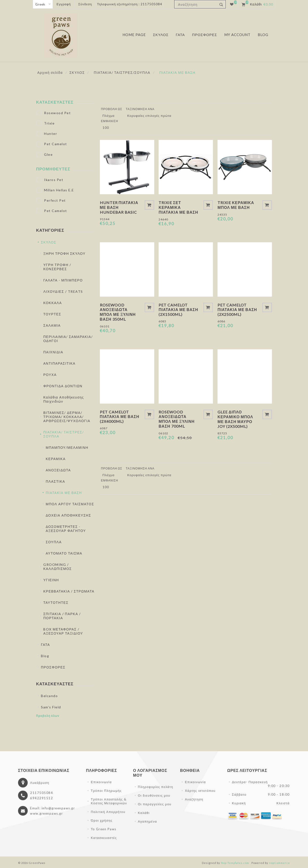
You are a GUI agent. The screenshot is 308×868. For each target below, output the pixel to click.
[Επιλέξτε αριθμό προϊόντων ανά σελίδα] (107, 128)
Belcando (49, 696)
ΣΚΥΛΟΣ (49, 242)
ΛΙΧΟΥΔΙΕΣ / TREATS (63, 291)
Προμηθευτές (53, 169)
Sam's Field (51, 707)
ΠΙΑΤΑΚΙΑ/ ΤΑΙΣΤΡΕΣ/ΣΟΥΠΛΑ (64, 434)
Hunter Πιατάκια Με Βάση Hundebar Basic (119, 207)
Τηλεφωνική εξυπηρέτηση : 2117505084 (130, 4)
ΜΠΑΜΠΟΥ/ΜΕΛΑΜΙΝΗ (67, 447)
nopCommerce (279, 863)
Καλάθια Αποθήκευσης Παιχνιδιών (64, 399)
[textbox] (196, 4)
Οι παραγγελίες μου (155, 804)
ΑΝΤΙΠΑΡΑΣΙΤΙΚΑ (59, 363)
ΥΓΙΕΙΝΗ (51, 580)
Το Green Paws (103, 829)
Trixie (49, 123)
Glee (48, 154)
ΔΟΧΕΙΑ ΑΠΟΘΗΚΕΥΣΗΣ (68, 515)
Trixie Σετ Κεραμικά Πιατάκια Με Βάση (178, 207)
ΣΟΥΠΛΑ (54, 542)
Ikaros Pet (54, 180)
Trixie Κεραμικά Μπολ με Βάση (236, 205)
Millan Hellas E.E (59, 190)
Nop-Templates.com (235, 863)
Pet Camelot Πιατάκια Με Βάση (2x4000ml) (120, 417)
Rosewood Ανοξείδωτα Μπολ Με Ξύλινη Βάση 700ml (176, 419)
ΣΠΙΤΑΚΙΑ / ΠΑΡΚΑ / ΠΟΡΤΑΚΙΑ (62, 616)
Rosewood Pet (57, 113)
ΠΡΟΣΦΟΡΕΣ (53, 667)
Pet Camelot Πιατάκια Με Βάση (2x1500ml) (178, 310)
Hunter (51, 134)
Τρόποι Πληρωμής (106, 791)
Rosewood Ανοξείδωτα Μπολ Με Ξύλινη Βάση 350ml (118, 312)
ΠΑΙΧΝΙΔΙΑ (53, 352)
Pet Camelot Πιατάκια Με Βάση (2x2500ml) (237, 310)
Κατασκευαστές (55, 102)
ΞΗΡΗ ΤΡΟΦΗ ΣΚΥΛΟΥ (64, 253)
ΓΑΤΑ (45, 645)
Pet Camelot (56, 144)
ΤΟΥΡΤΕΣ (52, 314)
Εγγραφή (64, 4)
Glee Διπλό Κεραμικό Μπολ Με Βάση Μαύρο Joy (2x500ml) (235, 419)
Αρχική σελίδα (50, 72)
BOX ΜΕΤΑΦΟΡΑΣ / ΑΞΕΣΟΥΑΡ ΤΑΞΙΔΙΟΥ (63, 631)
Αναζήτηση (194, 799)
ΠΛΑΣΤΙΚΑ (55, 481)
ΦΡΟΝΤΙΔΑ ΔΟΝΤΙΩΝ (63, 386)
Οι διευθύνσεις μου (154, 795)
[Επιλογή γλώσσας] (43, 4)
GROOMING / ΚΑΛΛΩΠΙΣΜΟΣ (58, 567)
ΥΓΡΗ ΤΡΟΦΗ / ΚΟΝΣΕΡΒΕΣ (57, 267)
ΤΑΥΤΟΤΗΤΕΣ (56, 603)
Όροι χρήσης (102, 820)
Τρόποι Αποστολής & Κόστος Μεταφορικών (109, 801)
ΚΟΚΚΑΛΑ (53, 303)
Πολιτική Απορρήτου (108, 812)
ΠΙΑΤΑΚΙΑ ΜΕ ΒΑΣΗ (64, 493)
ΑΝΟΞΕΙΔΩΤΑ (58, 470)
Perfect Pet (55, 200)
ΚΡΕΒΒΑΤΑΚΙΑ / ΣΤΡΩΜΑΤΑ (69, 591)
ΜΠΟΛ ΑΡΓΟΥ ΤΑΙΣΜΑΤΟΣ (70, 504)
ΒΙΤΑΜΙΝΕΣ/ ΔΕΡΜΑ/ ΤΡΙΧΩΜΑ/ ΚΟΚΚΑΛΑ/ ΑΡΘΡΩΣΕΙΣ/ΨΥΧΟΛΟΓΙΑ (67, 417)
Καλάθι (144, 813)
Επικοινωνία (101, 782)
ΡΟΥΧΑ (50, 375)
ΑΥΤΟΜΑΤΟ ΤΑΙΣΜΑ (64, 553)
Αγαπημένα (147, 821)
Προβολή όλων (48, 716)
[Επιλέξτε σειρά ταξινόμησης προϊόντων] (151, 116)
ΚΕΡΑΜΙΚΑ (56, 459)
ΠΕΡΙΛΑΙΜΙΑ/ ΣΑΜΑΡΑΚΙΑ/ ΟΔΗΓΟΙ (68, 339)
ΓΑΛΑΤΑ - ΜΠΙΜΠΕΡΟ (63, 280)
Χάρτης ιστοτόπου (200, 791)
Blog (45, 656)
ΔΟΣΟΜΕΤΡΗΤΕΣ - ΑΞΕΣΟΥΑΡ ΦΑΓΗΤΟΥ (66, 529)
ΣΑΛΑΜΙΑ (52, 325)
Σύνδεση (85, 4)
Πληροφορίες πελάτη (156, 787)
